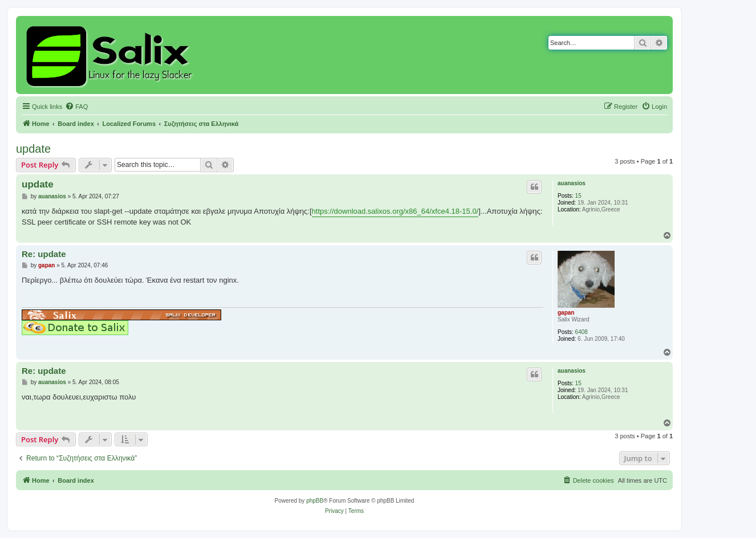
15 (578, 196)
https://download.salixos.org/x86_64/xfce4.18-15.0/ (395, 211)
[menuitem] (76, 107)
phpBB (315, 501)
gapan (566, 313)
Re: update (44, 254)
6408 (582, 332)
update (33, 149)
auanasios (572, 183)
